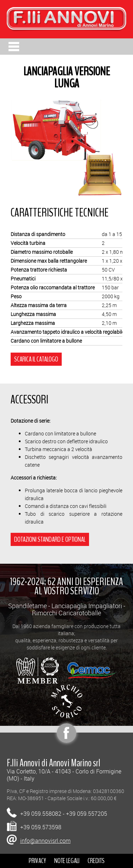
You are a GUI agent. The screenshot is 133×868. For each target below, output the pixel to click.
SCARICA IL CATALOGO (36, 359)
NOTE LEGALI (67, 861)
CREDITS (96, 861)
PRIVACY (37, 861)
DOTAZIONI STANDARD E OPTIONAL (50, 539)
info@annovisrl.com (45, 841)
